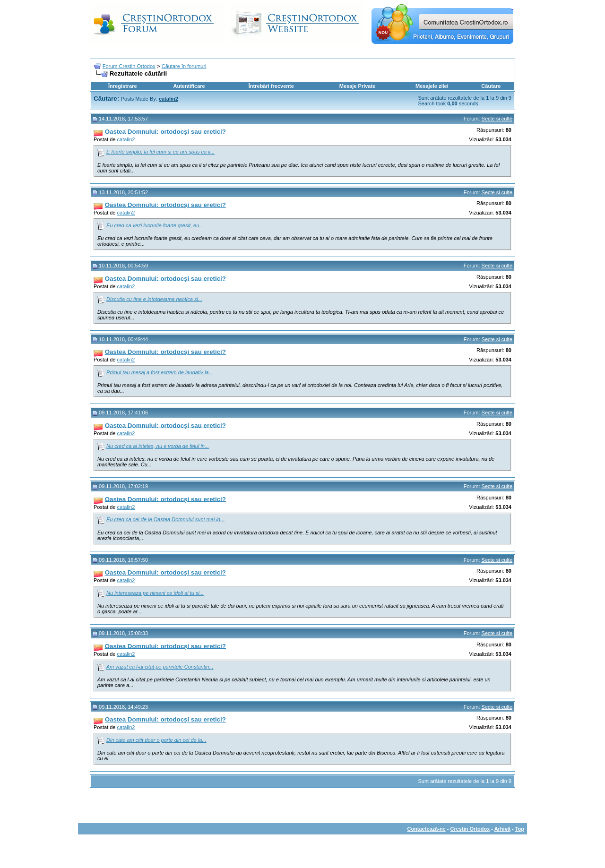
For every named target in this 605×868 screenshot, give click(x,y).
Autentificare (189, 86)
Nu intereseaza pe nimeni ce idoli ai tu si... (155, 593)
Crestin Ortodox (470, 829)
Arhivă (502, 829)
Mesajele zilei (432, 86)
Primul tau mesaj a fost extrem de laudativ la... (160, 372)
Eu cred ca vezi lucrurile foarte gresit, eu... (155, 225)
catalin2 (126, 139)
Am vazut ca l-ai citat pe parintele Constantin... (160, 667)
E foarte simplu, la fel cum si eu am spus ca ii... (160, 152)
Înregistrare (123, 86)
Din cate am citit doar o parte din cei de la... (156, 740)
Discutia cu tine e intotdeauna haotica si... (154, 299)
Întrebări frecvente (271, 86)
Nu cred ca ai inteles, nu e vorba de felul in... (158, 446)
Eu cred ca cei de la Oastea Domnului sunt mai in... (165, 519)
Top (520, 829)
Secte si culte (497, 119)
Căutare (491, 86)
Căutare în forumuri (184, 66)
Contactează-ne (426, 829)
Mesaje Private (357, 86)
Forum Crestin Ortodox (129, 66)
